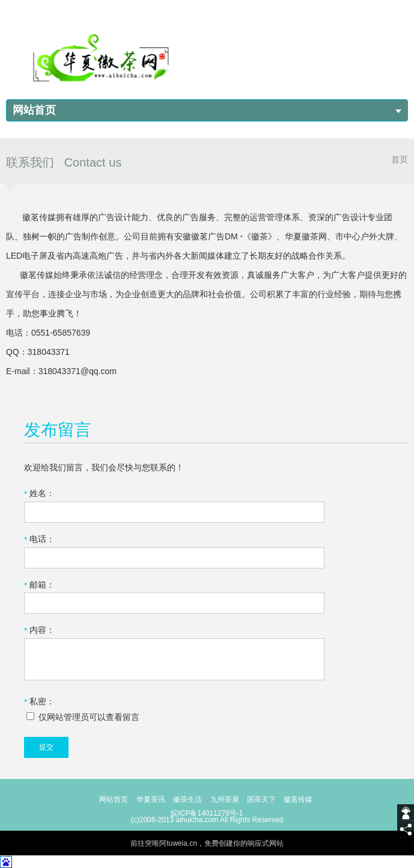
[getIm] (406, 813)
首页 (400, 159)
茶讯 (158, 799)
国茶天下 (261, 799)
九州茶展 (225, 799)
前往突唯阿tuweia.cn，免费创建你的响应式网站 (207, 843)
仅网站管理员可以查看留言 (83, 717)
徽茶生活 (187, 799)
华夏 (144, 799)
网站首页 (34, 110)
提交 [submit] (46, 747)
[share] (406, 830)
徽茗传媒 (298, 799)
